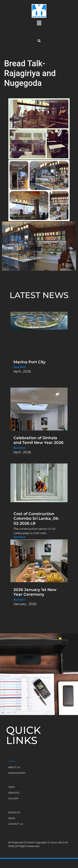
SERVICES (14, 793)
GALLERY (13, 798)
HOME (12, 761)
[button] (39, 23)
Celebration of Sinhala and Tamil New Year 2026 (38, 440)
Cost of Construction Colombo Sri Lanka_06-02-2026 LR (36, 518)
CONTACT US (16, 824)
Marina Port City (30, 362)
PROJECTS (14, 813)
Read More (19, 367)
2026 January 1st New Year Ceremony (35, 592)
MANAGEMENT (17, 773)
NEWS (12, 818)
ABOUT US (14, 767)
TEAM (11, 787)
